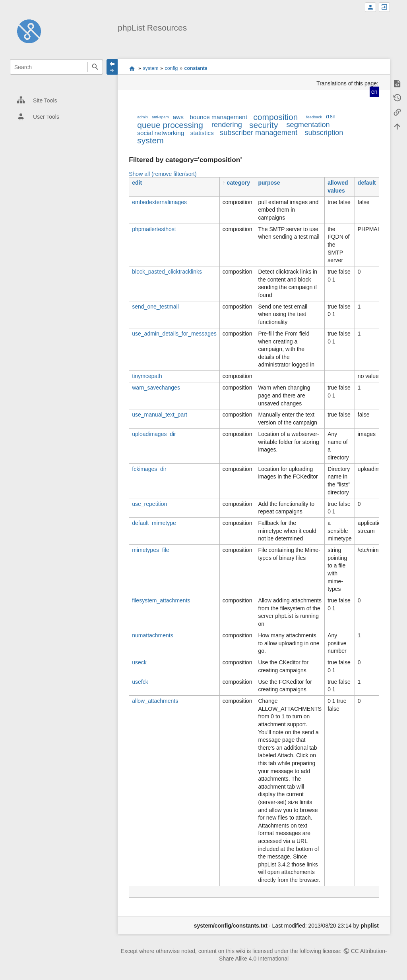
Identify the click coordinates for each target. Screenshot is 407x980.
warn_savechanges (156, 388)
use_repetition (149, 504)
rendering (227, 125)
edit (137, 183)
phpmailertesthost (154, 229)
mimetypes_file (150, 550)
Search (95, 67)
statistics (202, 133)
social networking (161, 133)
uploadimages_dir (154, 434)
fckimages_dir (149, 469)
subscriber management (259, 133)
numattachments (153, 635)
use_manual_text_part (160, 415)
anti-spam (160, 117)
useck (139, 662)
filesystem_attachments (161, 600)
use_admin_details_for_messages (174, 334)
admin (142, 117)
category (238, 183)
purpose (269, 183)
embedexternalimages (159, 202)
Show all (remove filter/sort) (163, 174)
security (264, 125)
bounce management (218, 117)
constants (196, 68)
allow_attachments (155, 701)
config (172, 68)
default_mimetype (154, 523)
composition (275, 117)
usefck (140, 682)
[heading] (57, 100)
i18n (331, 117)
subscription (324, 133)
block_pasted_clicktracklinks (167, 272)
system (150, 68)
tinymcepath (147, 376)
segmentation (308, 125)
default (367, 183)
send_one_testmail (155, 307)
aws (178, 117)
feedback (314, 117)
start (132, 68)
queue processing (170, 125)
